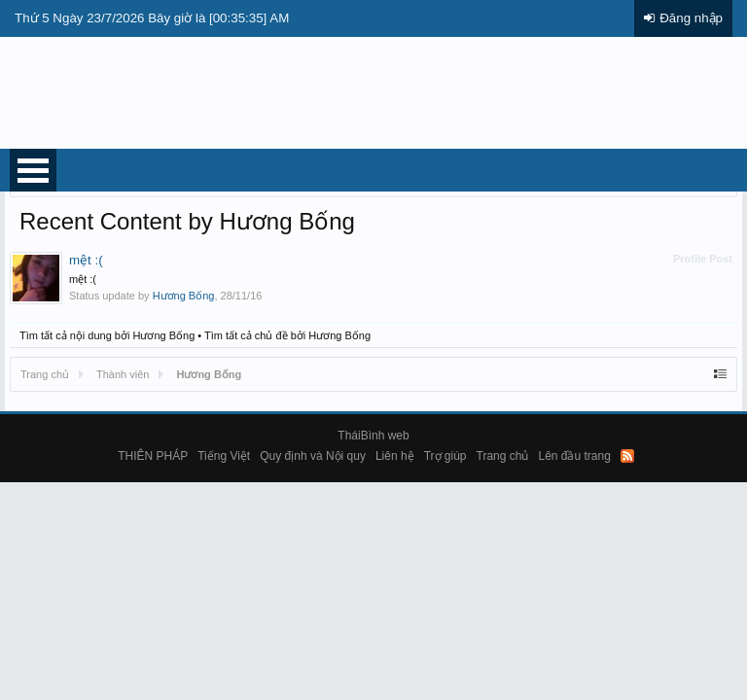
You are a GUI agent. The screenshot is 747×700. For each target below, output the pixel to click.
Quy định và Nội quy (313, 456)
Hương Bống (184, 296)
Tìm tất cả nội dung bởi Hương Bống (107, 335)
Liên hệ (395, 456)
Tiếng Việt (224, 456)
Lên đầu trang (574, 456)
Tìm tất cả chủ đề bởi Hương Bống (287, 335)
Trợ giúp (445, 456)
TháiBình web (373, 436)
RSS (627, 456)
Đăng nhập (691, 18)
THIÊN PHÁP (153, 456)
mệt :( (86, 260)
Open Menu (33, 170)
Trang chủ (503, 456)
